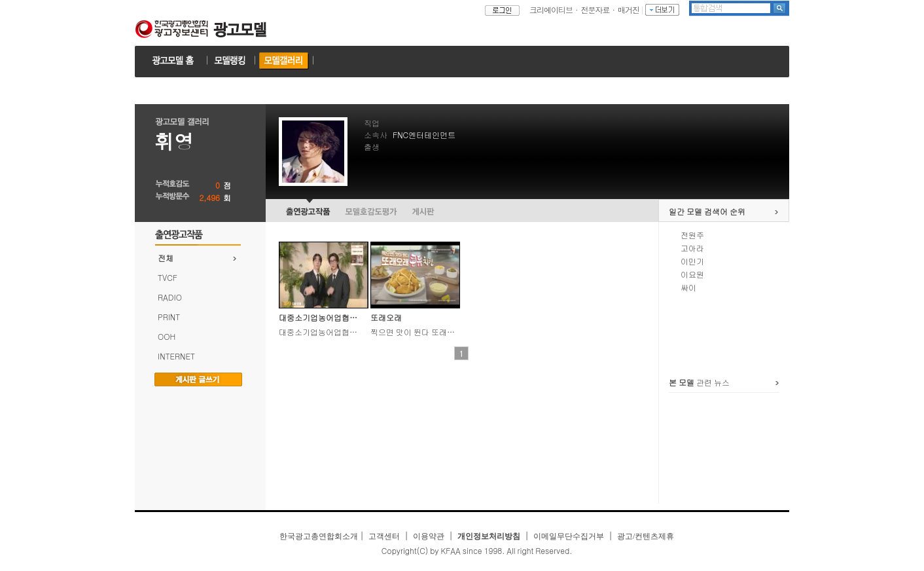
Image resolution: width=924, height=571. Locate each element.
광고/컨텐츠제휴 (646, 536)
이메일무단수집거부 (569, 536)
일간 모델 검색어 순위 (707, 211)
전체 (166, 258)
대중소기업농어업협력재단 (326, 317)
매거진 (629, 9)
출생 (372, 146)
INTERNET (176, 356)
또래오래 (386, 317)
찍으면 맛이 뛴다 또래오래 (417, 332)
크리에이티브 (551, 9)
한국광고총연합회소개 (319, 536)
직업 (372, 123)
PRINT (169, 317)
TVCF (168, 277)
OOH (167, 336)
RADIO (170, 297)
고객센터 (384, 536)
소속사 (376, 135)
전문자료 (595, 9)
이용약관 (429, 536)
